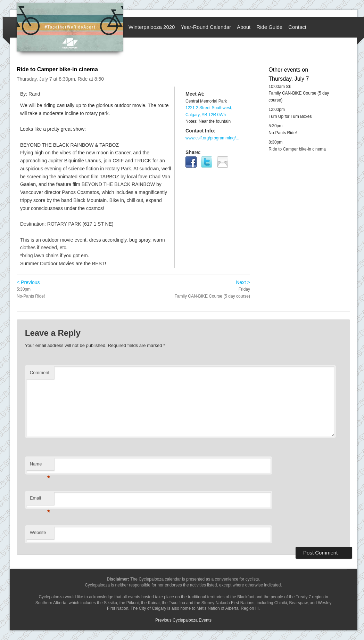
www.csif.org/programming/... (212, 138)
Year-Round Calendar (206, 27)
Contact (297, 27)
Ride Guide (269, 27)
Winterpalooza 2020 (152, 27)
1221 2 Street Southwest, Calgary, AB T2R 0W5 (209, 111)
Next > (243, 282)
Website (38, 532)
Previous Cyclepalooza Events (183, 620)
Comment (40, 372)
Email (40, 500)
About (244, 27)
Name (40, 466)
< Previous (28, 282)
